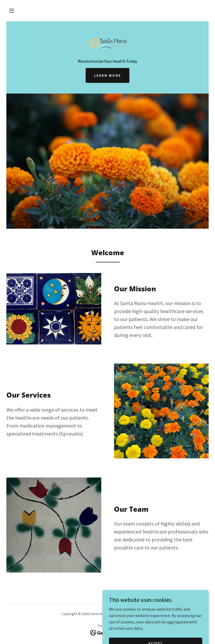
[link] (107, 42)
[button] (12, 11)
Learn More (107, 75)
